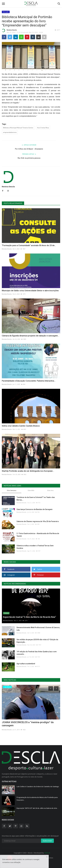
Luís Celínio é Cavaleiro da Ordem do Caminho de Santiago (38, 787)
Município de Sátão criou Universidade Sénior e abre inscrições (30, 291)
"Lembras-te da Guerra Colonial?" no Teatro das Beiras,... (36, 499)
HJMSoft (47, 853)
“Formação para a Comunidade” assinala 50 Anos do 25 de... (29, 245)
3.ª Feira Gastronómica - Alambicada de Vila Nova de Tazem (38, 535)
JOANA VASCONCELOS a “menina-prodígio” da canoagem (28, 724)
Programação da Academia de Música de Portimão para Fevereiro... (37, 799)
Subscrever (47, 841)
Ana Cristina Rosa (43, 128)
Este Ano (50, 490)
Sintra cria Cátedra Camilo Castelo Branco (21, 426)
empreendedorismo (10, 132)
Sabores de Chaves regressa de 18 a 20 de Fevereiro (38, 521)
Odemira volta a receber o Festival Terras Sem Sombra (35, 547)
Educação (6, 12)
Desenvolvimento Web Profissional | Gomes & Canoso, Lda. (38, 629)
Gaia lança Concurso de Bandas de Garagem (35, 509)
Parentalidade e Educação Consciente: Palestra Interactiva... (29, 381)
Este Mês (31, 490)
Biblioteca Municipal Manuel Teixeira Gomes (18, 128)
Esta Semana (12, 490)
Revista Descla (9, 30)
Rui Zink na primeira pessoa (29, 158)
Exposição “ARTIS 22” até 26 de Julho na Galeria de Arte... (38, 808)
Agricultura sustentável (26, 664)
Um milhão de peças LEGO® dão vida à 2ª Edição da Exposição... (37, 641)
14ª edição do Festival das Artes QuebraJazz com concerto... (37, 653)
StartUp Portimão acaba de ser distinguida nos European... (28, 471)
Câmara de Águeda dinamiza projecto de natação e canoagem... (31, 336)
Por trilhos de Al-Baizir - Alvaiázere (29, 149)
